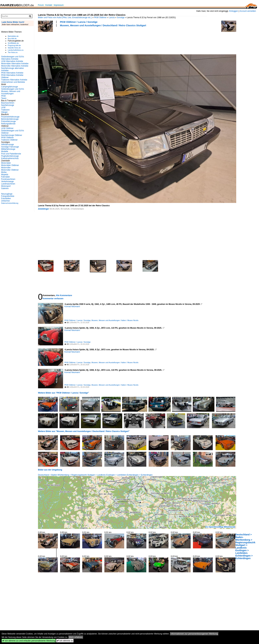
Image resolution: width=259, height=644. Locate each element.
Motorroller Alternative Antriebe (15, 66)
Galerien (5, 188)
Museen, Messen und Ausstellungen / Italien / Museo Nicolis (115, 320)
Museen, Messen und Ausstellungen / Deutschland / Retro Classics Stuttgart (103, 25)
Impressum (59, 5)
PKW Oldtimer (100, 18)
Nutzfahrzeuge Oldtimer (12, 135)
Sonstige (121, 18)
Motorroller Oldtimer (10, 170)
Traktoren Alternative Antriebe (14, 80)
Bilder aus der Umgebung (50, 470)
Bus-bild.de (12, 38)
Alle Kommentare (64, 295)
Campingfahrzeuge (9, 87)
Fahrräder (6, 177)
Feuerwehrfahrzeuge (10, 117)
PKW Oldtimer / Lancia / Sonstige (79, 22)
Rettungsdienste (8, 124)
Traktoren (5, 110)
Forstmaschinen (8, 179)
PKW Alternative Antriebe (12, 73)
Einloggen (234, 11)
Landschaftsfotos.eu (16, 50)
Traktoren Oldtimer (9, 140)
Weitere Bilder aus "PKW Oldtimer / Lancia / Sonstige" (64, 393)
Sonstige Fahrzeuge (10, 147)
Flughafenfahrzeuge (10, 156)
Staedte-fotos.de (14, 48)
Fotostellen (6, 198)
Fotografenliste (8, 196)
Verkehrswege (7, 181)
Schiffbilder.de (13, 43)
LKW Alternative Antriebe (12, 61)
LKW (3, 107)
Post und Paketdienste (11, 154)
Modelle (5, 151)
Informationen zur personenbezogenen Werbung (194, 634)
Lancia (112, 18)
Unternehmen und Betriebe (13, 82)
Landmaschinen (8, 184)
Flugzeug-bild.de (14, 45)
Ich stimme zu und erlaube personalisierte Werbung (29, 641)
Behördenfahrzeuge (10, 119)
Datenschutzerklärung (10, 203)
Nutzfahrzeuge (8, 105)
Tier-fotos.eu (13, 52)
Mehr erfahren (76, 637)
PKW (3, 96)
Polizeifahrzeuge (9, 121)
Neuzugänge (7, 194)
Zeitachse (5, 201)
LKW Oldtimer (7, 128)
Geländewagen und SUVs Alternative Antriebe (13, 58)
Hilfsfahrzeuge (8, 144)
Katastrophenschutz (10, 158)
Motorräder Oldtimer (10, 165)
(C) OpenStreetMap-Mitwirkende (220, 527)
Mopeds (5, 175)
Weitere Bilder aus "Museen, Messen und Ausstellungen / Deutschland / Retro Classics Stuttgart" (84, 431)
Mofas (4, 172)
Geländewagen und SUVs (13, 89)
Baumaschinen (8, 103)
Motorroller (6, 168)
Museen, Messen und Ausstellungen (11, 92)
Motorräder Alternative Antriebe (15, 64)
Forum (41, 5)
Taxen (4, 98)
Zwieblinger (44, 209)
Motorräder (6, 163)
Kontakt (49, 5)
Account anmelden (248, 11)
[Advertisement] (98, 40)
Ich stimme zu (65, 641)
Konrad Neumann (72, 306)
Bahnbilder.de (13, 36)
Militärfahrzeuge (8, 149)
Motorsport (6, 186)
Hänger (4, 112)
